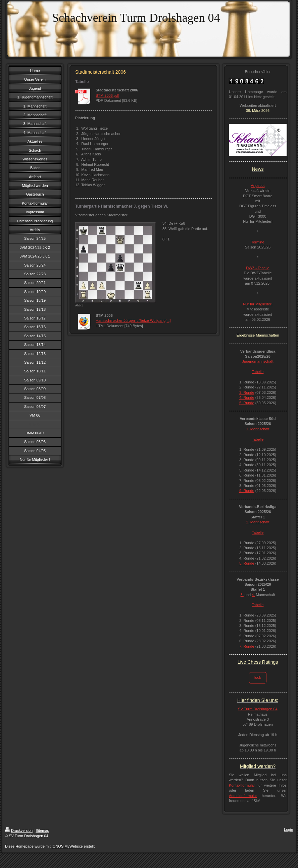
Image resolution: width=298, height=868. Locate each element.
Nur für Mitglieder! (258, 304)
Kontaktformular (242, 785)
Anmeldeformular (243, 796)
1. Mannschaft (258, 429)
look (258, 677)
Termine (258, 242)
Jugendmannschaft (258, 361)
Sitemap (42, 830)
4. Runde (247, 397)
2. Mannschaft (258, 522)
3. (242, 595)
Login (288, 829)
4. (253, 595)
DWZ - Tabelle (258, 268)
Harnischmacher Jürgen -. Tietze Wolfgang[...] (133, 320)
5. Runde (247, 403)
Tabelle (258, 372)
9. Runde (247, 491)
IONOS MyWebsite (67, 846)
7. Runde (247, 646)
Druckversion (19, 830)
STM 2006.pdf (107, 95)
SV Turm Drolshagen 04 (258, 709)
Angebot (258, 186)
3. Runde (247, 392)
